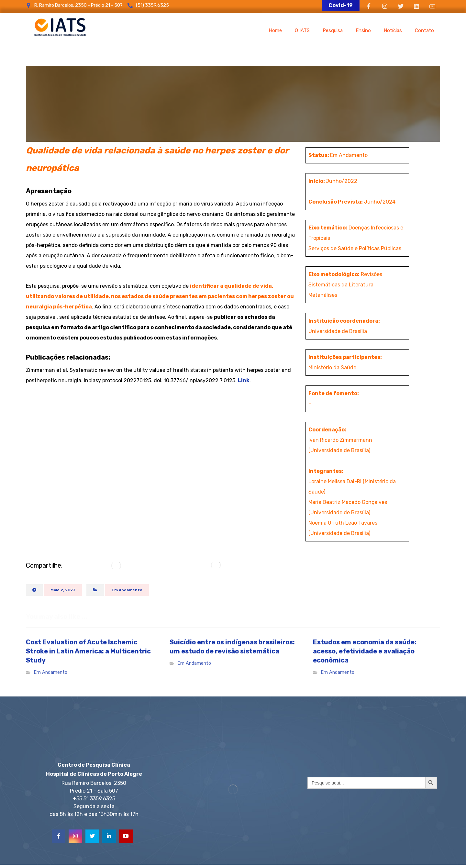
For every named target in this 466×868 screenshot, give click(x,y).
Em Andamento (127, 590)
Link (244, 380)
